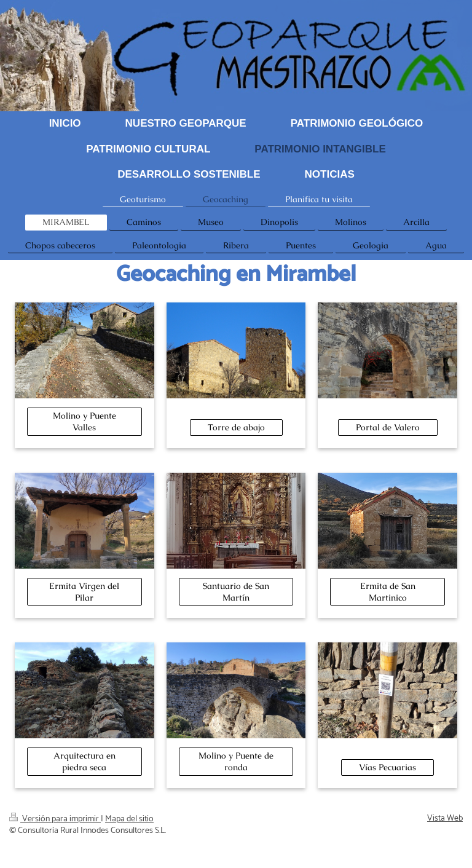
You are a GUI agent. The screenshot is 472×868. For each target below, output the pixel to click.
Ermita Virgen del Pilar (84, 592)
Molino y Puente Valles (85, 421)
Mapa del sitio (129, 819)
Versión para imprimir (55, 819)
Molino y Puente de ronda (236, 761)
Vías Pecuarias (387, 767)
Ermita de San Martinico (388, 592)
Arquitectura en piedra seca (85, 761)
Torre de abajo (236, 427)
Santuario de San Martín (236, 592)
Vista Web (445, 819)
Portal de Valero (388, 427)
